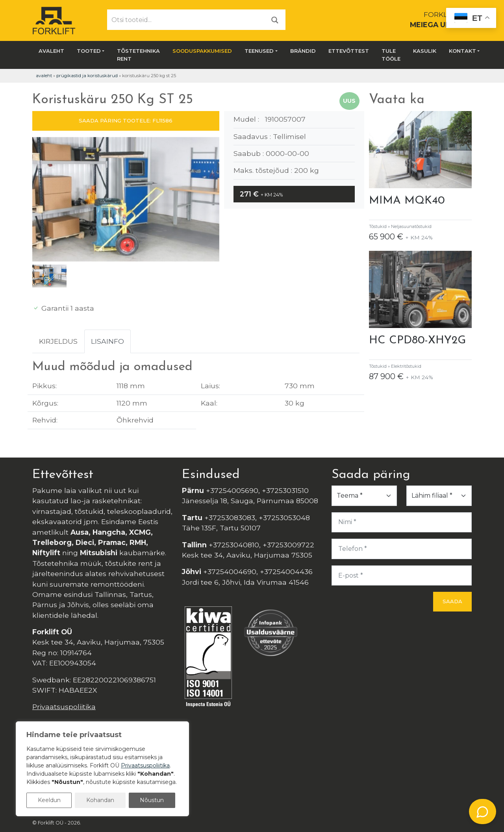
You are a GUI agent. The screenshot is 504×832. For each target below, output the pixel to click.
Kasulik (425, 51)
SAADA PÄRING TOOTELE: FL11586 (126, 120)
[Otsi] (275, 19)
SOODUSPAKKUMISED (202, 51)
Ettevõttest (349, 51)
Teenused (259, 51)
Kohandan (100, 800)
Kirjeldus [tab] (58, 341)
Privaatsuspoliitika (64, 707)
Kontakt (462, 51)
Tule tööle (391, 55)
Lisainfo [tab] (107, 341)
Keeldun (49, 800)
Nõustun (152, 800)
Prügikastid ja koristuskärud (87, 76)
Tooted (89, 51)
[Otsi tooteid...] (186, 20)
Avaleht (51, 51)
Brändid (303, 51)
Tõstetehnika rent (138, 55)
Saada (452, 601)
